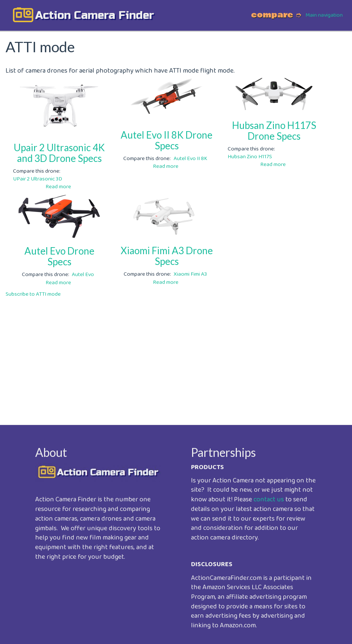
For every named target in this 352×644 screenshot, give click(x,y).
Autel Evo (83, 275)
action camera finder (95, 15)
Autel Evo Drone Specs (59, 256)
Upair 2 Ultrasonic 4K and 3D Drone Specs (59, 153)
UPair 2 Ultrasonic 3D (38, 179)
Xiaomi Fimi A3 (190, 274)
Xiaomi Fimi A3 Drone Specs (167, 256)
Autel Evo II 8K (190, 159)
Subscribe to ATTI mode (33, 294)
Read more (58, 187)
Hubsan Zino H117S (250, 157)
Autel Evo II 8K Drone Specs (167, 140)
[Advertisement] (176, 356)
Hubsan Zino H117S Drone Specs (274, 131)
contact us (269, 499)
